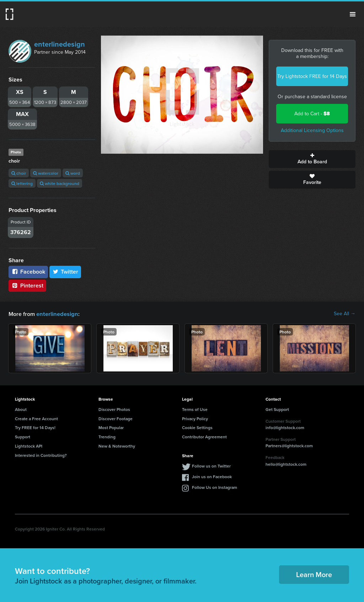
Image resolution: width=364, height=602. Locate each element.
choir (19, 173)
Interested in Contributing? (41, 455)
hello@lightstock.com (286, 464)
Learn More (314, 574)
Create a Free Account (36, 418)
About (21, 409)
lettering (22, 183)
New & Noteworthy (117, 446)
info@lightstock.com (285, 427)
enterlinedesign (60, 44)
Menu (353, 14)
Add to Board (312, 159)
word (73, 173)
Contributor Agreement (204, 436)
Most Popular (111, 427)
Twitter (65, 272)
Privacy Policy (195, 418)
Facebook (28, 272)
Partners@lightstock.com (289, 445)
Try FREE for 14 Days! (35, 427)
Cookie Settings (197, 427)
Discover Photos (114, 409)
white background (60, 183)
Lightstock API (29, 446)
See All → (345, 314)
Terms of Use (195, 409)
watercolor (46, 173)
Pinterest (27, 286)
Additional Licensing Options (312, 130)
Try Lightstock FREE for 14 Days (312, 76)
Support (23, 436)
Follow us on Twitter (211, 466)
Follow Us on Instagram (215, 487)
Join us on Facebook (212, 476)
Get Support (277, 409)
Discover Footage (116, 418)
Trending (107, 436)
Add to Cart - (312, 114)
